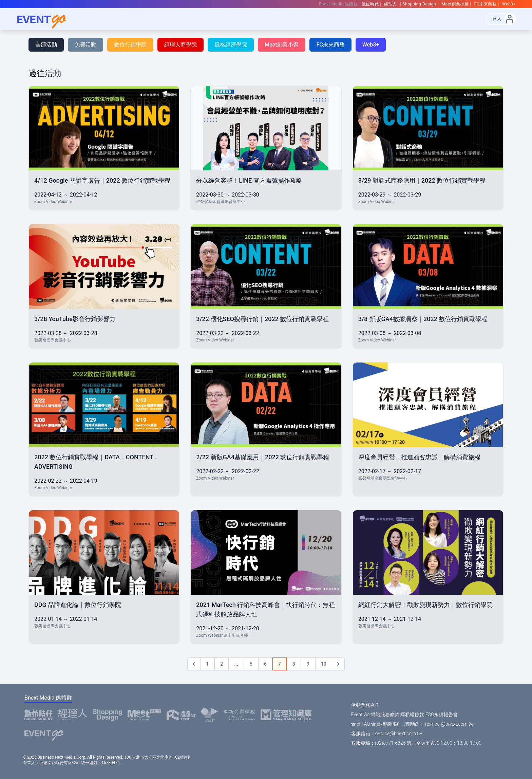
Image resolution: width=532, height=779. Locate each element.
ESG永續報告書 (442, 715)
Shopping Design (419, 4)
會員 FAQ (361, 724)
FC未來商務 (486, 4)
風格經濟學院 (231, 45)
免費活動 (85, 45)
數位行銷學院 (130, 45)
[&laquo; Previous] (194, 664)
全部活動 (46, 45)
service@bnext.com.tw (399, 734)
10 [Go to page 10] (324, 664)
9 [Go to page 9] (308, 664)
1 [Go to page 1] (207, 664)
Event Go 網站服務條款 (375, 715)
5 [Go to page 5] (251, 664)
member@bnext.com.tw (449, 724)
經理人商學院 (180, 45)
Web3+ (509, 4)
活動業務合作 (365, 705)
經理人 (391, 4)
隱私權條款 (412, 715)
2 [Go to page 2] (222, 664)
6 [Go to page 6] (265, 664)
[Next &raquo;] (338, 664)
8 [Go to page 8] (294, 664)
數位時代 (370, 4)
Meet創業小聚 (455, 4)
